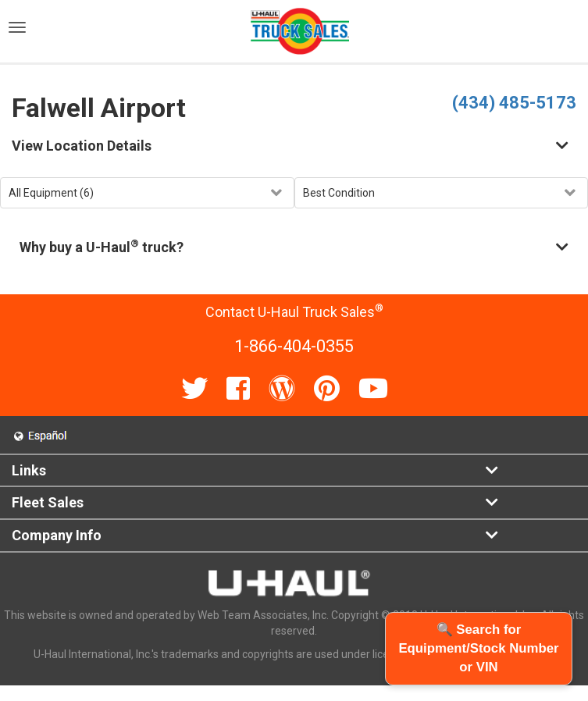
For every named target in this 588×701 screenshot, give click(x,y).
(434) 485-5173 (514, 103)
